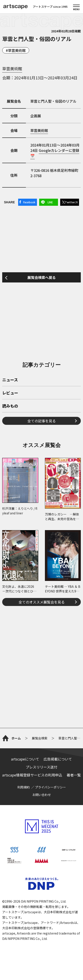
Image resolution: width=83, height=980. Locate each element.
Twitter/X (71, 202)
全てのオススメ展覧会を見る (42, 602)
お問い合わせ (42, 795)
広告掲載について (58, 759)
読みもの (10, 406)
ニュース (10, 380)
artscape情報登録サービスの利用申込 (32, 775)
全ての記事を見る (42, 421)
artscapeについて (25, 759)
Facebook (29, 202)
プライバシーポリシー (50, 787)
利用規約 (23, 787)
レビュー (10, 393)
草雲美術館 (17, 50)
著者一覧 (74, 775)
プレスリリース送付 (41, 767)
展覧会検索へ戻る (42, 277)
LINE (50, 202)
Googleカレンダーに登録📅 (55, 153)
